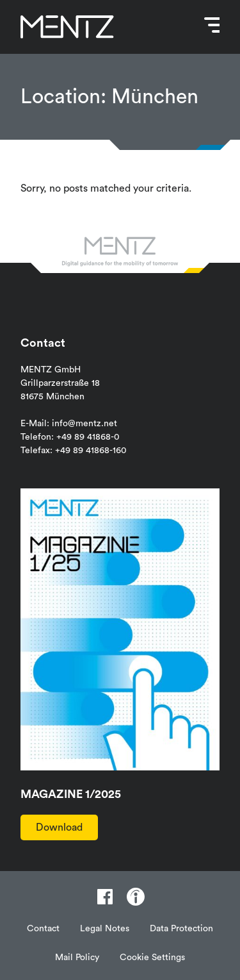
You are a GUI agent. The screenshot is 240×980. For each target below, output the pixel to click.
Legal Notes (105, 929)
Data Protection (181, 929)
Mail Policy (77, 958)
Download (59, 827)
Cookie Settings (152, 958)
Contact (43, 929)
